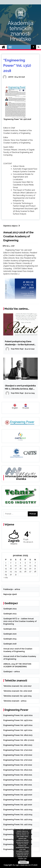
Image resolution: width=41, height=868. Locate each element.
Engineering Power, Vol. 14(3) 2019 (18, 815)
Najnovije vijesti (10, 594)
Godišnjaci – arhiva (12, 672)
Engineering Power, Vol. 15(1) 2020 (18, 805)
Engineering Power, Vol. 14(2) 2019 (18, 820)
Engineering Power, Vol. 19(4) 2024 (18, 715)
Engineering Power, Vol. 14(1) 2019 (18, 825)
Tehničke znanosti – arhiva (15, 701)
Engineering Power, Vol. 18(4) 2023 (18, 735)
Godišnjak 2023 (10, 614)
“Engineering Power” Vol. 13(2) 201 (17, 119)
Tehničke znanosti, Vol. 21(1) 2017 (17, 686)
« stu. (6, 578)
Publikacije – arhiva (12, 589)
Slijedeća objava (12, 226)
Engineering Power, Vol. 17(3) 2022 (18, 755)
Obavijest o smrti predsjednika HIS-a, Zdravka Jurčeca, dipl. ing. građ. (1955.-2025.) (20, 387)
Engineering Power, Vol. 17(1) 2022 (18, 765)
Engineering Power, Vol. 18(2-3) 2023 (19, 740)
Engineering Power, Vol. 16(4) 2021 (18, 770)
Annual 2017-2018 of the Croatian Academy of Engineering (18, 236)
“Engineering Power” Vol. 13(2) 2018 (17, 65)
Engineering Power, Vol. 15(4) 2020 (18, 790)
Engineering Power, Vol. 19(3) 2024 (18, 720)
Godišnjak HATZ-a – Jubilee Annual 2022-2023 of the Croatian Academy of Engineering (20, 621)
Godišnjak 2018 (10, 644)
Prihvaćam (23, 862)
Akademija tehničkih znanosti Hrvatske (20, 31)
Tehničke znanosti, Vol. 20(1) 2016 (18, 691)
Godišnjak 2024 (10, 609)
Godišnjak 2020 (10, 634)
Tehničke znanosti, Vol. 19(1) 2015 (17, 696)
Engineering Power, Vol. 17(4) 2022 (18, 750)
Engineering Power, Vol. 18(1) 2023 (18, 745)
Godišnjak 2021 (10, 629)
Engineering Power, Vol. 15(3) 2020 (18, 795)
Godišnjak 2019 (10, 639)
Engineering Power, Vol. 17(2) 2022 (18, 760)
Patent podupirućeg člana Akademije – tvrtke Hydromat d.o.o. (20, 343)
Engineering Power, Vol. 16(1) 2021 (18, 785)
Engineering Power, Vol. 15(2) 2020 (18, 800)
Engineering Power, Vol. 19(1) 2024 (18, 730)
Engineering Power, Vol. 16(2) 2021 (18, 780)
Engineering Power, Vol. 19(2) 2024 (18, 725)
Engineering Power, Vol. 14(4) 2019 (18, 810)
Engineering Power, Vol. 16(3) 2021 (18, 775)
